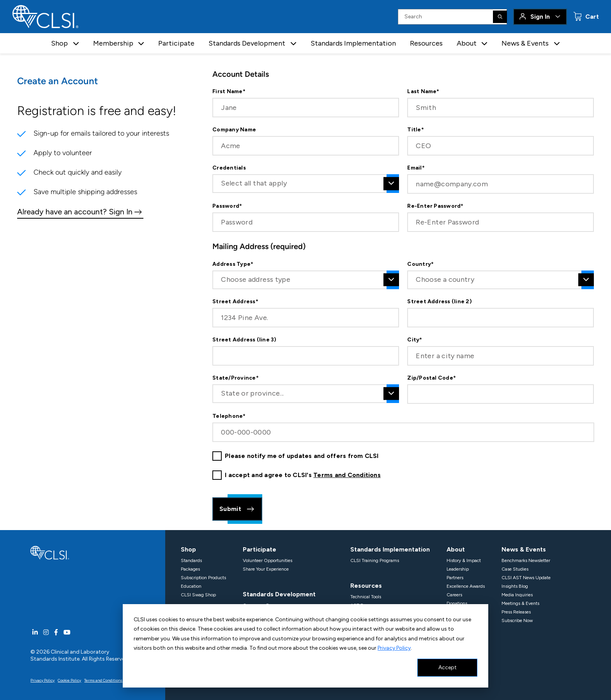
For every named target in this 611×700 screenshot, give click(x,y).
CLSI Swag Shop (198, 595)
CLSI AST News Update (526, 578)
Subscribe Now (517, 620)
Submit (237, 509)
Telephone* (229, 416)
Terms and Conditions (347, 475)
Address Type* (233, 264)
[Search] (500, 17)
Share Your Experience (266, 569)
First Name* (229, 92)
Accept (448, 667)
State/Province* (236, 378)
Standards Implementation (353, 43)
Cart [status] (591, 17)
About (456, 549)
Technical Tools (366, 597)
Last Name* (423, 92)
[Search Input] (452, 17)
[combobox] (306, 184)
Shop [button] (59, 43)
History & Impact (464, 560)
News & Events (524, 549)
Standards (191, 560)
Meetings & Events (520, 603)
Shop (188, 549)
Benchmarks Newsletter (526, 560)
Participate (176, 43)
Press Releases (516, 612)
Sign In (540, 17)
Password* (227, 206)
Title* (415, 130)
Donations (457, 603)
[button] (76, 43)
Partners (455, 578)
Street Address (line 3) (245, 340)
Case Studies (515, 569)
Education (191, 586)
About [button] (467, 43)
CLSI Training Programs (375, 560)
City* (415, 340)
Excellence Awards (466, 586)
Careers (454, 595)
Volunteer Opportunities (268, 560)
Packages (190, 569)
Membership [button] (113, 43)
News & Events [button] (525, 43)
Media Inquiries (517, 595)
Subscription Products (203, 578)
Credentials (229, 168)
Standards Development (279, 594)
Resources (426, 43)
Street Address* (235, 302)
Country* (420, 264)
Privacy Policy (394, 648)
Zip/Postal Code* (432, 378)
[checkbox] (217, 456)
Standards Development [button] (247, 43)
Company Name (234, 130)
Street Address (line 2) (440, 302)
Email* (416, 168)
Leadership (458, 569)
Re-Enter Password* (435, 206)
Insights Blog (515, 586)
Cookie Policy (69, 680)
